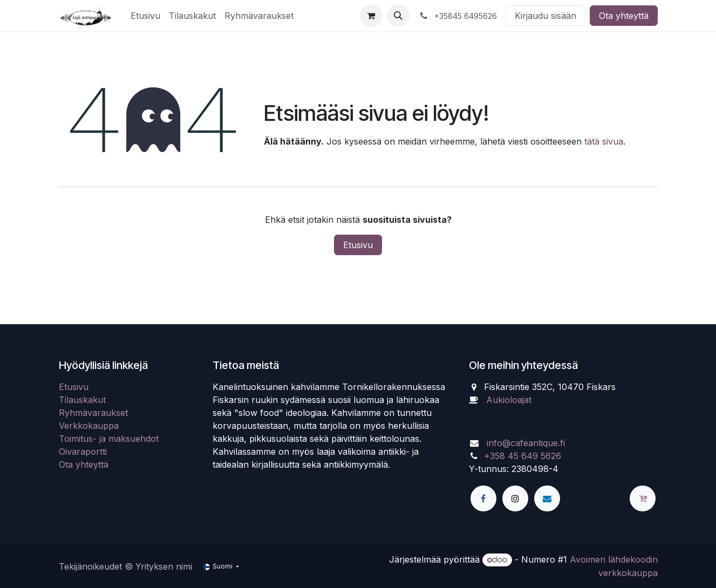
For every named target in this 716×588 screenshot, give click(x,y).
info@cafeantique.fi (526, 443)
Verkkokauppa (89, 426)
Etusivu (358, 245)
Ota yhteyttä (624, 16)
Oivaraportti (83, 452)
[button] (398, 16)
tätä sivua (604, 141)
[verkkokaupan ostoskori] (371, 16)
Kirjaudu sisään (545, 16)
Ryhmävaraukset (93, 413)
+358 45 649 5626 (523, 456)
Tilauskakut (82, 400)
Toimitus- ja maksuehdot (109, 439)
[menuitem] (145, 16)
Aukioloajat (509, 400)
